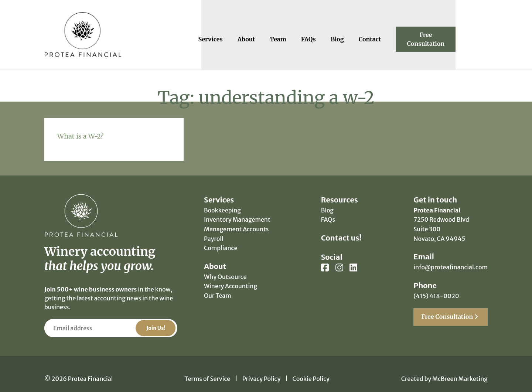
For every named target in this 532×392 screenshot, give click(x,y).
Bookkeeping (222, 201)
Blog (355, 34)
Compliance (221, 238)
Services (228, 34)
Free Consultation (451, 34)
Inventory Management (237, 210)
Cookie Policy (311, 369)
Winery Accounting (231, 277)
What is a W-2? (80, 127)
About (264, 34)
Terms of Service (207, 369)
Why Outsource (225, 267)
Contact (388, 34)
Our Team (218, 286)
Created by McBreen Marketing (444, 369)
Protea (83, 30)
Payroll (214, 229)
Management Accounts (236, 219)
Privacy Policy (262, 369)
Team (296, 34)
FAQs (327, 34)
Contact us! (341, 228)
